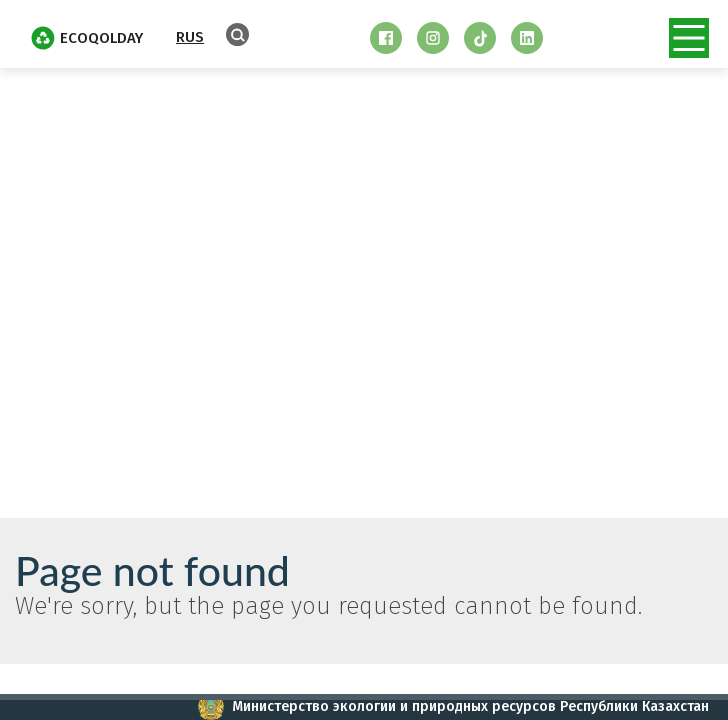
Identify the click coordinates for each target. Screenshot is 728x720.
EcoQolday (87, 38)
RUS (190, 37)
